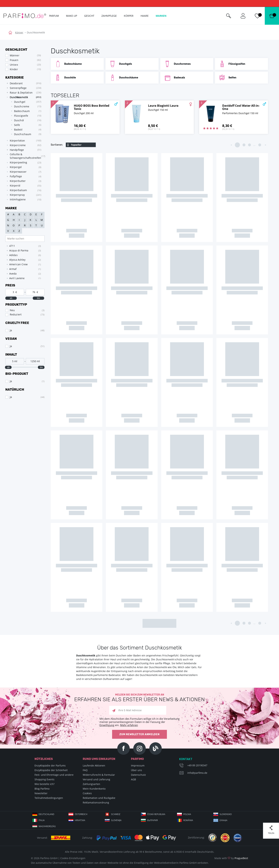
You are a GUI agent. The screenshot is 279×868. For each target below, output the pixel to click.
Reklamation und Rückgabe (99, 798)
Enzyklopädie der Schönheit (51, 770)
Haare (145, 16)
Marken (161, 16)
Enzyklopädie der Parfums (50, 766)
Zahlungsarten (91, 784)
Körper (19, 32)
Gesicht (89, 16)
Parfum (54, 16)
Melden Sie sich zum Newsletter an (139, 698)
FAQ (85, 770)
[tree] (23, 141)
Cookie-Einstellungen (73, 858)
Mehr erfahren (129, 725)
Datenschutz (138, 775)
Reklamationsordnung (96, 802)
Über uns (136, 770)
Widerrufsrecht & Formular (99, 775)
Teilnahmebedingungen (49, 798)
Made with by (231, 858)
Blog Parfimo (42, 789)
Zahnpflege (109, 16)
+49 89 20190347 (197, 765)
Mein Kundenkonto (94, 789)
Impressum (138, 766)
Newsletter (41, 793)
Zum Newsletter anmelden (139, 734)
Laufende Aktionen (94, 766)
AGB (133, 779)
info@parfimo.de (197, 773)
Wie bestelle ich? (44, 784)
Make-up (72, 16)
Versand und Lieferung (96, 779)
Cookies (87, 793)
